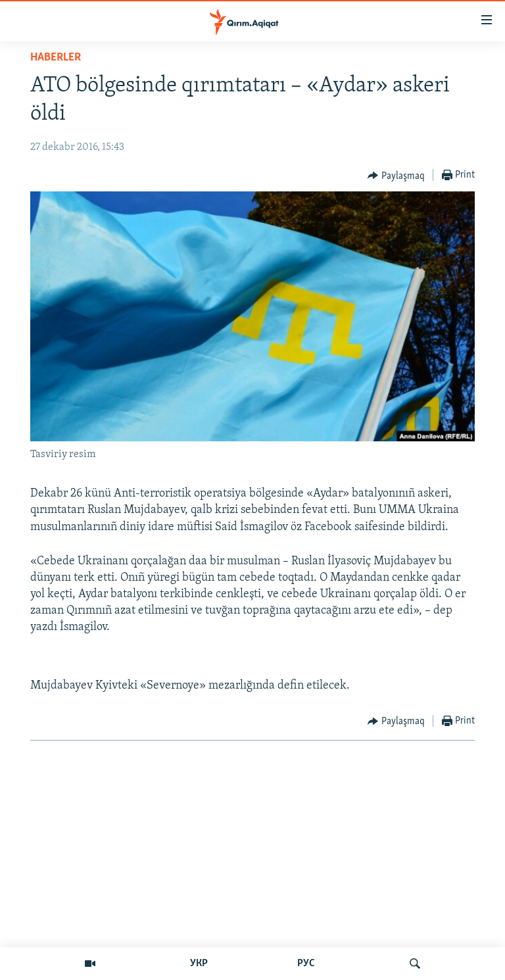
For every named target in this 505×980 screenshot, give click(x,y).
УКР (199, 964)
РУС (306, 964)
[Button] (396, 176)
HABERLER (56, 58)
